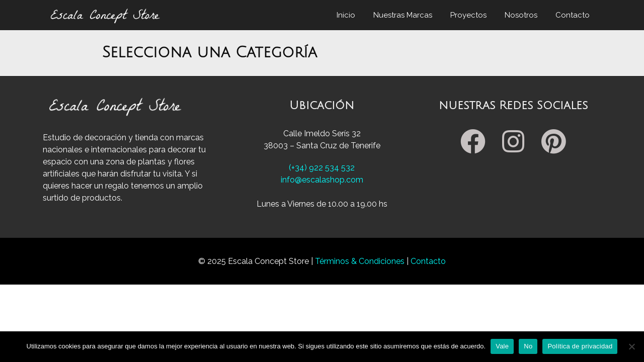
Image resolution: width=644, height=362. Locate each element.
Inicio (346, 15)
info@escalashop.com (322, 180)
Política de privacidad (580, 346)
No (528, 346)
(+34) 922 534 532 (322, 168)
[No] (631, 346)
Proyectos (468, 15)
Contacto (573, 15)
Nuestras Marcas (403, 15)
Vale (502, 346)
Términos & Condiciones (361, 261)
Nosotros (521, 15)
